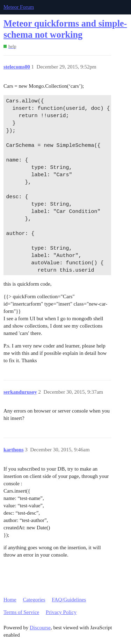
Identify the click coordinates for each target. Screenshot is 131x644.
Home (10, 600)
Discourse (40, 628)
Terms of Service (21, 612)
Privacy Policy (61, 612)
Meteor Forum (19, 7)
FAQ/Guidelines (69, 600)
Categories (34, 600)
